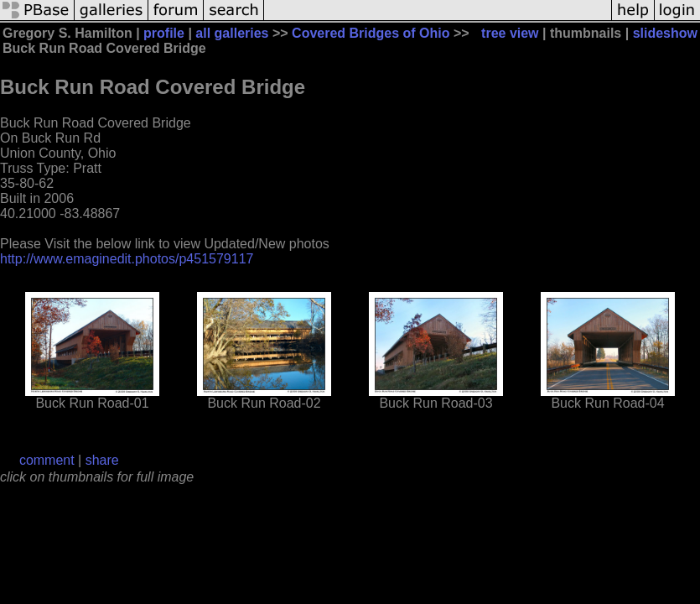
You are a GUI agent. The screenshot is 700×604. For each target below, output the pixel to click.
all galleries (232, 33)
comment (47, 460)
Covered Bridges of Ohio (371, 33)
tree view (510, 33)
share (102, 460)
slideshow (665, 33)
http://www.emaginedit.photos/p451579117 (127, 259)
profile (164, 33)
